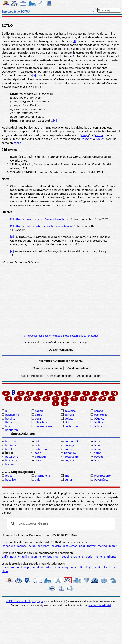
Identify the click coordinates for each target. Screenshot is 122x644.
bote (97, 445)
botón (97, 453)
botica (68, 449)
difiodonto (44, 567)
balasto (56, 546)
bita (8, 426)
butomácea (101, 479)
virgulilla (24, 557)
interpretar (28, 567)
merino (102, 546)
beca (38, 418)
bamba (98, 411)
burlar (68, 479)
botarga (69, 445)
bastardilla (101, 415)
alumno (36, 557)
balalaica (70, 411)
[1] (74, 41)
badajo (39, 411)
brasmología (43, 476)
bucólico (10, 479)
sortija (99, 135)
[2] (73, 56)
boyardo (70, 460)
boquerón (11, 430)
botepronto (42, 449)
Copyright (38, 601)
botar (38, 445)
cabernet (43, 546)
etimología (85, 567)
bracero (10, 464)
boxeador (11, 460)
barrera (69, 415)
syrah (32, 546)
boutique (41, 457)
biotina (99, 422)
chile (5, 571)
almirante (110, 557)
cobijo (17, 143)
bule (38, 479)
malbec (22, 546)
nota (13, 557)
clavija (85, 135)
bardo (39, 415)
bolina (98, 426)
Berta (9, 422)
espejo (87, 139)
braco (9, 476)
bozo (97, 460)
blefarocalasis (43, 426)
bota (38, 441)
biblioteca (41, 422)
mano (98, 557)
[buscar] (60, 524)
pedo (89, 557)
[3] (34, 75)
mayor (91, 546)
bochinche (71, 426)
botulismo (12, 457)
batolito (10, 418)
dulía (5, 557)
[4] (55, 120)
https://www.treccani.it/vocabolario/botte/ (42, 219)
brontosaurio (102, 476)
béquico (99, 418)
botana (99, 441)
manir (113, 546)
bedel (65, 557)
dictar (56, 567)
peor (82, 546)
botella (10, 449)
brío (67, 476)
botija (98, 449)
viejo (100, 139)
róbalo (113, 567)
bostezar (11, 441)
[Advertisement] (61, 297)
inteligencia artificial (100, 605)
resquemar (70, 546)
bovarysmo (71, 457)
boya (38, 460)
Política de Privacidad (19, 601)
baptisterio (12, 415)
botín (38, 453)
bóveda (99, 457)
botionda (70, 453)
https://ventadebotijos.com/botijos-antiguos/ (44, 226)
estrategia (77, 557)
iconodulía (8, 546)
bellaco (69, 418)
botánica (11, 445)
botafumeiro (72, 441)
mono (15, 567)
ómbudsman (51, 557)
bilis (67, 422)
